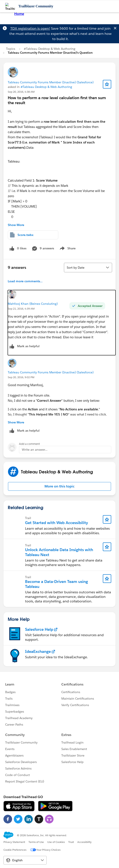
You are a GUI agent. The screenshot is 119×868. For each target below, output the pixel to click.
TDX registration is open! (30, 28)
